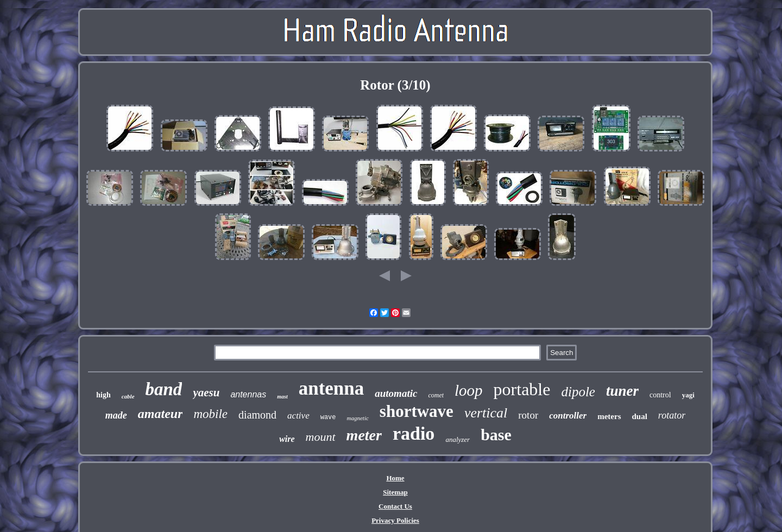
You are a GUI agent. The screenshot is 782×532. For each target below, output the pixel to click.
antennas (248, 394)
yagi (688, 395)
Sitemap (395, 492)
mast (282, 397)
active (298, 416)
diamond (257, 415)
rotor (528, 415)
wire (287, 439)
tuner (622, 391)
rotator (672, 415)
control (660, 395)
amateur (160, 414)
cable (128, 396)
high (103, 395)
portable (522, 389)
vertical (486, 413)
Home (395, 478)
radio (414, 433)
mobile (210, 414)
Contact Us (395, 506)
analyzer (458, 439)
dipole (578, 392)
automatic (396, 393)
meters (609, 416)
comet (436, 395)
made (116, 415)
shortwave (417, 411)
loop (469, 390)
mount (321, 437)
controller (568, 416)
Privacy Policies (395, 520)
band (164, 389)
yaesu (206, 392)
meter (364, 435)
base (496, 435)
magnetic (358, 418)
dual (640, 416)
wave (328, 417)
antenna (332, 388)
